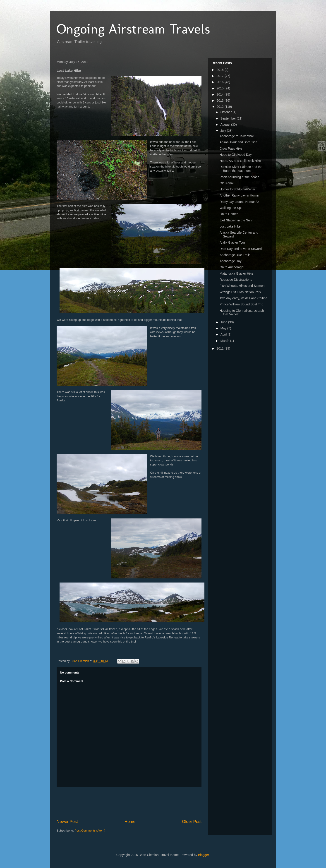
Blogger (203, 855)
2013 (221, 101)
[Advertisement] (139, 803)
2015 (221, 88)
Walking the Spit (231, 208)
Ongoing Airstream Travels (133, 29)
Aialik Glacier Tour (232, 242)
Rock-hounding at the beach (239, 177)
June (224, 322)
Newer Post (67, 822)
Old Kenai (227, 183)
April (224, 334)
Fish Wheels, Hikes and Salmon (242, 286)
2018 (221, 70)
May (224, 328)
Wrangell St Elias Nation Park (240, 292)
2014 (221, 94)
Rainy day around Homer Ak (239, 202)
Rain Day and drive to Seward (241, 249)
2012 (221, 107)
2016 (221, 82)
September (228, 118)
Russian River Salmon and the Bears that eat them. (241, 169)
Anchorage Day (231, 261)
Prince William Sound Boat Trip (241, 304)
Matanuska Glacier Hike (236, 273)
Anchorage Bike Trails (235, 255)
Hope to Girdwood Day (236, 155)
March (225, 341)
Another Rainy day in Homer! (240, 195)
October (226, 112)
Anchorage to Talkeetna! (237, 136)
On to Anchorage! (232, 267)
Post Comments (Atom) (90, 831)
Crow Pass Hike (231, 149)
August (226, 125)
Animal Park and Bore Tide (239, 142)
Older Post (192, 822)
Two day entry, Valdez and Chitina (243, 298)
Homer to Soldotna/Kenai (237, 189)
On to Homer (229, 214)
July (224, 131)
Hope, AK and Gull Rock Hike (240, 161)
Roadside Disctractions (236, 280)
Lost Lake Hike (230, 226)
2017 (221, 76)
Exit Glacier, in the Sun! (236, 220)
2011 (221, 348)
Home (130, 822)
